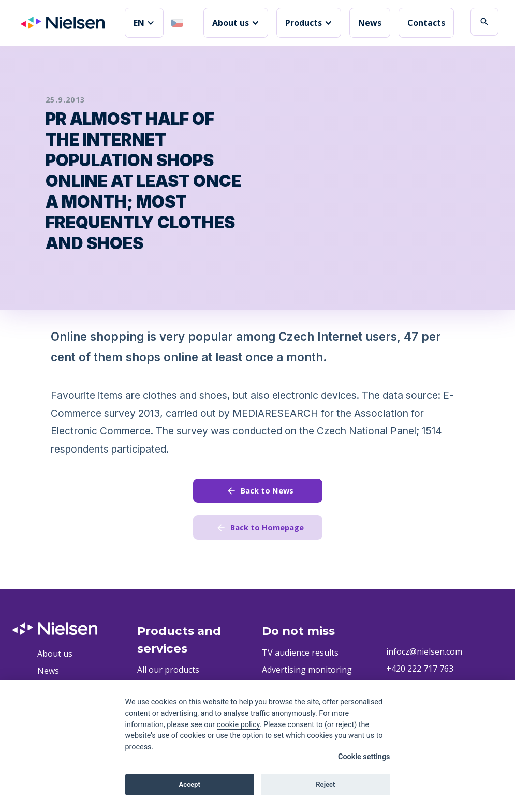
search (484, 22)
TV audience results (300, 655)
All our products (168, 672)
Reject (325, 784)
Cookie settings (364, 757)
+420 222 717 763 (420, 671)
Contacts (426, 23)
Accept (190, 784)
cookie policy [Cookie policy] (238, 725)
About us (55, 656)
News (370, 23)
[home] (63, 23)
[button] (144, 23)
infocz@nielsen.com (424, 654)
